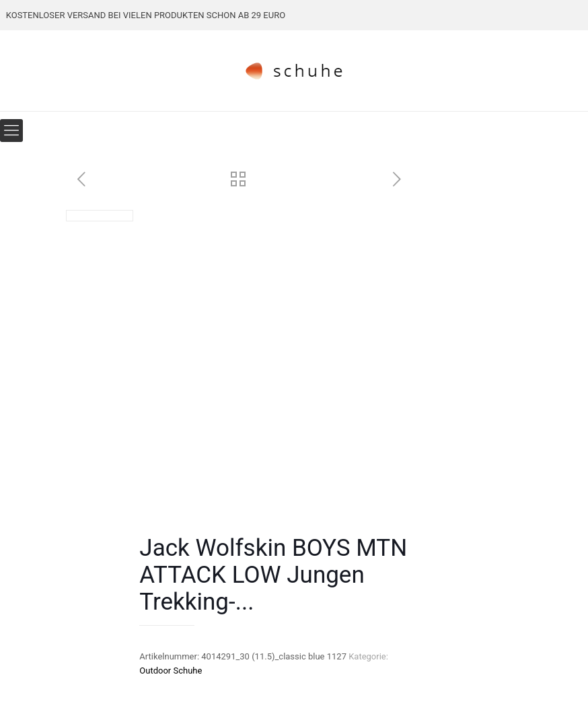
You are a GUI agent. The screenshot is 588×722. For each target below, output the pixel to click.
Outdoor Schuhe (171, 671)
